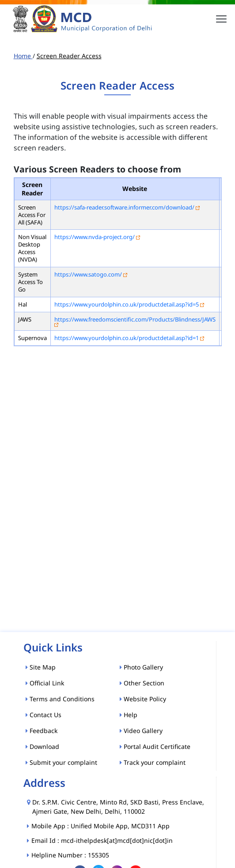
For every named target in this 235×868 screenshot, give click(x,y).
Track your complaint (153, 762)
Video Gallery (141, 731)
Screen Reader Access (69, 56)
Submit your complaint (61, 762)
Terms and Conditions (60, 699)
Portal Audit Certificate (155, 746)
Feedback (42, 731)
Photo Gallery (141, 667)
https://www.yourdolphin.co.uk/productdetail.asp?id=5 (127, 304)
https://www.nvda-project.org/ (95, 237)
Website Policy (143, 699)
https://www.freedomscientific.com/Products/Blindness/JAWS (135, 319)
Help (129, 715)
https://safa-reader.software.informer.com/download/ (124, 207)
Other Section (142, 683)
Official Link (45, 683)
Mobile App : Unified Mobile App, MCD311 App (101, 826)
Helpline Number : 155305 (71, 855)
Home (23, 56)
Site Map (41, 667)
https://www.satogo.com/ (88, 274)
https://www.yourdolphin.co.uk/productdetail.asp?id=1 (127, 338)
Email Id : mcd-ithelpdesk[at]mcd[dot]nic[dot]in (102, 840)
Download (42, 746)
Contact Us (44, 715)
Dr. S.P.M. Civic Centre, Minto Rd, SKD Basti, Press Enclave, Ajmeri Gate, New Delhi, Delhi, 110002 (118, 807)
